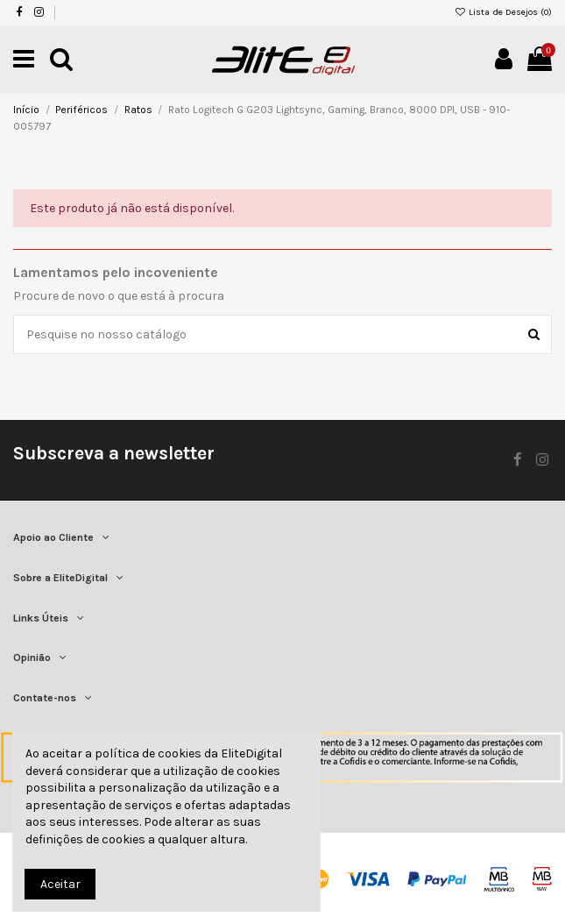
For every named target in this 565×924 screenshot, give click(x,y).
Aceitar (60, 884)
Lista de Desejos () (504, 12)
